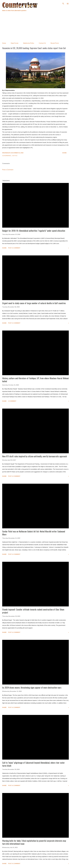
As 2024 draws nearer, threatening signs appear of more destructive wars (32, 687)
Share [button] (64, 153)
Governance (7, 156)
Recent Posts (55, 43)
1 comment (12, 401)
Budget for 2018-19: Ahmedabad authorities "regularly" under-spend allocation (34, 231)
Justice (15, 156)
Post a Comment (8, 170)
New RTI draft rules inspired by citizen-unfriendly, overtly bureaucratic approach (35, 456)
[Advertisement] (35, 27)
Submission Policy (29, 43)
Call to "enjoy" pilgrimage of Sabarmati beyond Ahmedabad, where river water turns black (33, 764)
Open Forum (15, 43)
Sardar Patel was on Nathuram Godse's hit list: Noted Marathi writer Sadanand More (34, 533)
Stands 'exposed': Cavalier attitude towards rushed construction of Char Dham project (33, 611)
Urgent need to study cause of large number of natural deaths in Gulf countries (34, 303)
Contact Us (42, 43)
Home (4, 43)
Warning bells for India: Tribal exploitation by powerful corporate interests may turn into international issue (34, 842)
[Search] (63, 3)
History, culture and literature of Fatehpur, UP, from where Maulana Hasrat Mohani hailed (35, 380)
